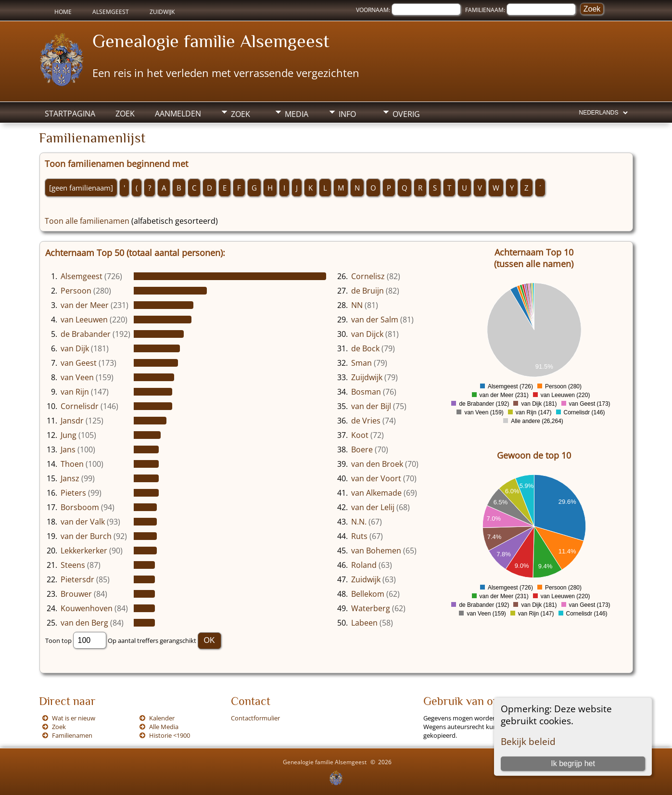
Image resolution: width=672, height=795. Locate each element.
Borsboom (80, 507)
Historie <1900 (170, 735)
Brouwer (76, 594)
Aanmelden (178, 114)
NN (357, 305)
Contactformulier (255, 718)
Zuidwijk (162, 12)
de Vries (366, 421)
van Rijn (75, 392)
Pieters (73, 493)
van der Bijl (371, 406)
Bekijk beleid (528, 741)
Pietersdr (77, 579)
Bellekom (368, 594)
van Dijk (75, 348)
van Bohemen (376, 551)
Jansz (70, 478)
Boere (362, 449)
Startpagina (70, 114)
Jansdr (72, 421)
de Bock (365, 348)
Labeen (364, 623)
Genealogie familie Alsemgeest (211, 41)
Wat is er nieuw (74, 718)
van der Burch (86, 536)
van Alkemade (376, 493)
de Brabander (86, 334)
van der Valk (83, 522)
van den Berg (84, 623)
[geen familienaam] (81, 188)
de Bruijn (368, 291)
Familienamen (72, 735)
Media (297, 114)
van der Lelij (373, 507)
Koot (360, 435)
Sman (361, 363)
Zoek (125, 114)
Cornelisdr (80, 406)
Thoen (72, 464)
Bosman (366, 392)
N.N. (359, 522)
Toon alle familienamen (87, 221)
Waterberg (371, 608)
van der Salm (375, 320)
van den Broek (377, 464)
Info (347, 114)
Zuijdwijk (367, 377)
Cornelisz (368, 276)
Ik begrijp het (573, 763)
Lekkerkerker (84, 551)
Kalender (162, 718)
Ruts (359, 536)
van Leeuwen (84, 320)
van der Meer (85, 305)
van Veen (77, 377)
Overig (406, 114)
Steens (73, 565)
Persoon (76, 291)
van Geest (79, 363)
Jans (68, 449)
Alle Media (164, 727)
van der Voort (376, 478)
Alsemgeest (111, 12)
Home (63, 12)
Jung (69, 435)
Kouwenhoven (87, 608)
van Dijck (367, 334)
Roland (364, 565)
